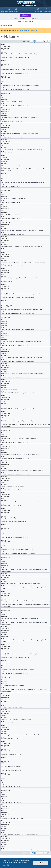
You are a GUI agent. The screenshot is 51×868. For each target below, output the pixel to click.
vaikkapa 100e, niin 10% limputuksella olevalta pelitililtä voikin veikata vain (21, 133)
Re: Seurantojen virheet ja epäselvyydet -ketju (26, 834)
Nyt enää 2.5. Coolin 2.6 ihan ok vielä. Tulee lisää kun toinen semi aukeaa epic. (22, 310)
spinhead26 (4, 161)
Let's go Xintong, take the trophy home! (12, 101)
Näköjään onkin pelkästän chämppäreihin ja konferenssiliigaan (18, 421)
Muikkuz (4, 113)
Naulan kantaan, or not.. (21, 490)
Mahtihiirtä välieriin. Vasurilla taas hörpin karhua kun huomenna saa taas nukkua (22, 230)
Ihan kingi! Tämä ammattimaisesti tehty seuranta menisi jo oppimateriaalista (21, 294)
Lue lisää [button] (6, 865)
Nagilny (13, 569)
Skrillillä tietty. (5, 636)
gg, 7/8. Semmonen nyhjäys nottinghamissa (13, 165)
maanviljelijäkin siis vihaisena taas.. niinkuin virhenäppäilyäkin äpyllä (19, 654)
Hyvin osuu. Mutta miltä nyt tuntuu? (10, 767)
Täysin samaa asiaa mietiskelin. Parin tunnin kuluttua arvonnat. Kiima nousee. (21, 341)
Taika (13, 298)
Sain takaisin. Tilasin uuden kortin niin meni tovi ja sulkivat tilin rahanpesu (20, 583)
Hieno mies (4, 326)
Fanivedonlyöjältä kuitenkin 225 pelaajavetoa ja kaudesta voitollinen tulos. (21, 735)
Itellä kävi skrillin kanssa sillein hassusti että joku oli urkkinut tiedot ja (19, 619)
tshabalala (4, 369)
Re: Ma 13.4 (21, 707)
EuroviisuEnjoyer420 (7, 306)
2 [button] (36, 41)
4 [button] (40, 41)
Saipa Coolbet (5, 814)
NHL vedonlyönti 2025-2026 (28, 553)
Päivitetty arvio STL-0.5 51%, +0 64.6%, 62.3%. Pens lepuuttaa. (17, 550)
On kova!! (4, 405)
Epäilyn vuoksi (5, 565)
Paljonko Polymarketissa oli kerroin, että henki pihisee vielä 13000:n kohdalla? (22, 357)
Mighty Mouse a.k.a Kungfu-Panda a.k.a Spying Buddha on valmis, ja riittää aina (22, 470)
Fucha (13, 121)
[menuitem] (9, 10)
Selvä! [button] (41, 863)
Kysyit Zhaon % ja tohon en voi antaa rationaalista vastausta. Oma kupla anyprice (23, 183)
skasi (3, 514)
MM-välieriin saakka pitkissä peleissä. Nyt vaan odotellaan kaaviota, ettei (21, 454)
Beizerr (3, 779)
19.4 (2, 783)
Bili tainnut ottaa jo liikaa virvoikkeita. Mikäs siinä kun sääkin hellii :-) (19, 54)
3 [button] (38, 41)
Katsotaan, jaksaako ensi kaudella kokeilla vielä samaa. (16, 719)
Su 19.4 (19, 786)
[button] (32, 41)
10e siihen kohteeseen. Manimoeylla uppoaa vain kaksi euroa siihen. (19, 117)
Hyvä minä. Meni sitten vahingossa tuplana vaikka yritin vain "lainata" (19, 70)
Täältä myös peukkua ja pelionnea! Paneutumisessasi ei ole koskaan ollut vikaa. (22, 502)
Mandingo (4, 632)
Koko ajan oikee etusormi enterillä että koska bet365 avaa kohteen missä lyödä (22, 246)
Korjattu (3, 830)
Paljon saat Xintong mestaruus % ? (10, 214)
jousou (3, 562)
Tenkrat (3, 401)
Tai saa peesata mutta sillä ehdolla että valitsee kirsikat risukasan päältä (20, 86)
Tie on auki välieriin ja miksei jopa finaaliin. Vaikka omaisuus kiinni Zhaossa (21, 278)
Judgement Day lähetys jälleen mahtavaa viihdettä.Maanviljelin (18, 670)
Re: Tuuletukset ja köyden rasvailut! (24, 298)
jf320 (3, 763)
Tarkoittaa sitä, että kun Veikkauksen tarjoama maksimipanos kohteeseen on (22, 149)
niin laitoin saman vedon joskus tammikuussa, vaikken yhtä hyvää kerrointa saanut (23, 262)
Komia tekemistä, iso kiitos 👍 (9, 389)
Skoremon (4, 322)
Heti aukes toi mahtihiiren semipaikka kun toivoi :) (14, 199)
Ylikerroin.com (15, 553)
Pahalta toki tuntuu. (6, 751)
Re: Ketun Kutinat (21, 187)
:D (2, 703)
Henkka (3, 50)
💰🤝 (3, 534)
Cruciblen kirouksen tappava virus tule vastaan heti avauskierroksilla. (19, 438)
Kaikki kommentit (12, 37)
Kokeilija (4, 715)
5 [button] (42, 41)
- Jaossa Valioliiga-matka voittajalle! (26, 31)
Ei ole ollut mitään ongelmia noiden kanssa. (13, 686)
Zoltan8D (4, 385)
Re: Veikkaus (19, 121)
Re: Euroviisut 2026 (29, 314)
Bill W (13, 58)
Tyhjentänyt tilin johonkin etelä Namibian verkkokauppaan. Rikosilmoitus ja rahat (22, 601)
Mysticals (4, 417)
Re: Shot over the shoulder (22, 58)
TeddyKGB (4, 699)
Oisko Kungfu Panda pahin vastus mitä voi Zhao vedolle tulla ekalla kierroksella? (23, 373)
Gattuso (13, 187)
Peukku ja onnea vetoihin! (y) (9, 518)
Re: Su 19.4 (19, 802)
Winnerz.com (34, 18)
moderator (4, 826)
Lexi (2, 98)
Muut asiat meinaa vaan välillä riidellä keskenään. (14, 486)
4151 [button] (46, 41)
